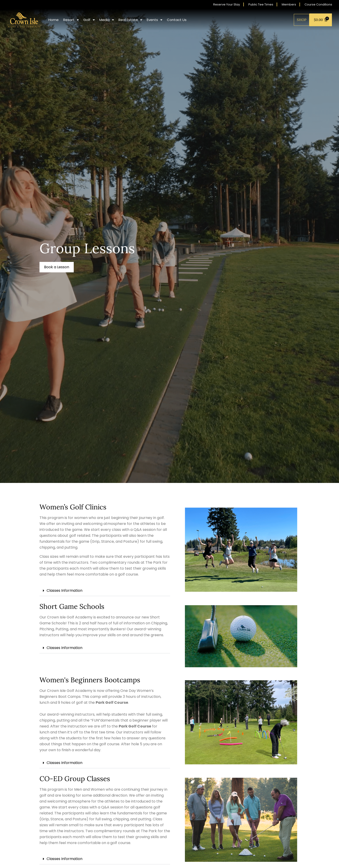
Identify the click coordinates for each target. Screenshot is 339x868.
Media (107, 20)
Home (54, 20)
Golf (89, 20)
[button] (57, 267)
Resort (71, 20)
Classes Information (64, 590)
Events (155, 20)
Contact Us (177, 20)
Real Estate (130, 20)
